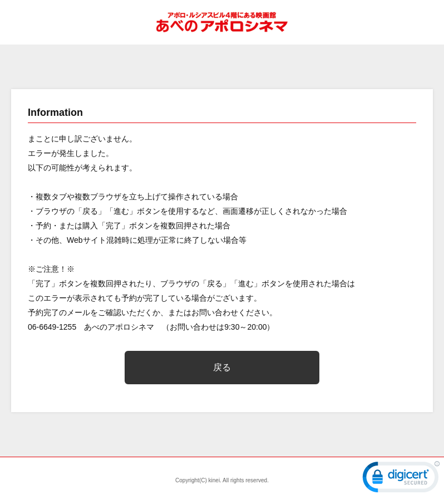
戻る (222, 367)
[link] (401, 479)
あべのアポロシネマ (222, 22)
